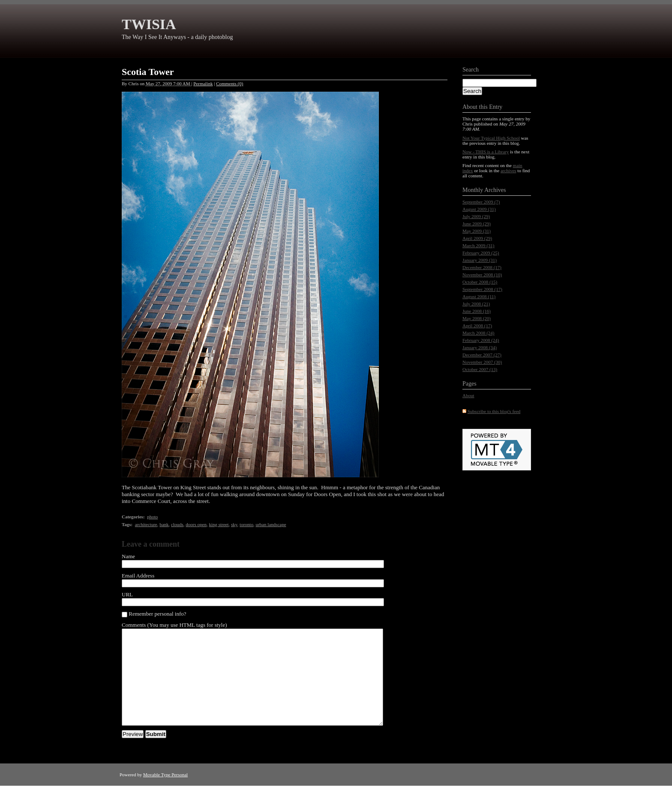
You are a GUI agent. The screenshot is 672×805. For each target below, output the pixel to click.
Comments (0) (229, 84)
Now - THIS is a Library (486, 152)
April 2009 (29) (477, 238)
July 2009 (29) (476, 216)
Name (128, 556)
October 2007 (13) (480, 369)
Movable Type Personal (165, 794)
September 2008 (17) (482, 289)
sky (234, 524)
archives (508, 171)
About (468, 395)
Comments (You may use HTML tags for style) (174, 625)
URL (127, 594)
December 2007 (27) (482, 355)
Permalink (203, 84)
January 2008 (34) (480, 347)
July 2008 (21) (476, 304)
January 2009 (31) (480, 260)
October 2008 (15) (480, 282)
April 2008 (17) (477, 326)
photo (152, 517)
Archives (495, 190)
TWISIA (149, 24)
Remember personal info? (154, 614)
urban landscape (271, 524)
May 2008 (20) (477, 318)
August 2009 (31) (479, 209)
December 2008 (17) (482, 267)
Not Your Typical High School (491, 138)
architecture (146, 524)
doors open (196, 524)
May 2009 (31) (477, 231)
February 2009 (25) (481, 253)
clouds (177, 524)
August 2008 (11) (479, 296)
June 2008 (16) (477, 311)
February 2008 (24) (481, 340)
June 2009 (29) (477, 224)
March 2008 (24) (478, 333)
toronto (246, 524)
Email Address (138, 576)
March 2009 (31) (478, 245)
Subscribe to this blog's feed (494, 411)
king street (219, 524)
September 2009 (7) (481, 202)
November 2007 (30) (482, 362)
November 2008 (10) (482, 275)
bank (164, 524)
